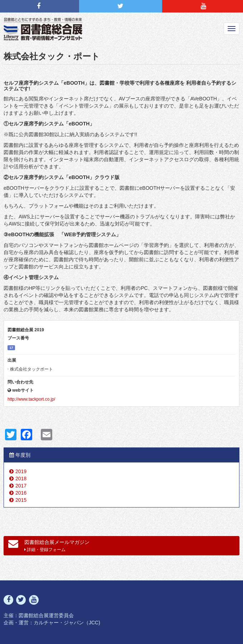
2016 (21, 493)
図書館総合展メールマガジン (49, 545)
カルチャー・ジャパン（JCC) (67, 623)
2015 (21, 500)
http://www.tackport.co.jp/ (31, 399)
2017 (21, 486)
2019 (21, 471)
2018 (21, 479)
